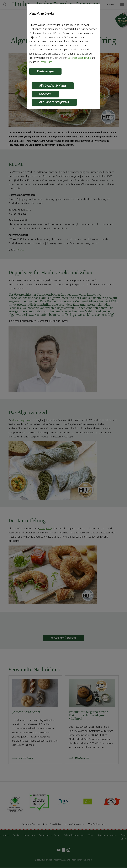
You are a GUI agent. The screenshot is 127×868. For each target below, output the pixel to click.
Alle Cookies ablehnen (54, 86)
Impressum (46, 62)
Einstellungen (47, 72)
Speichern (46, 95)
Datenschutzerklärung (79, 58)
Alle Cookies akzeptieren (56, 103)
